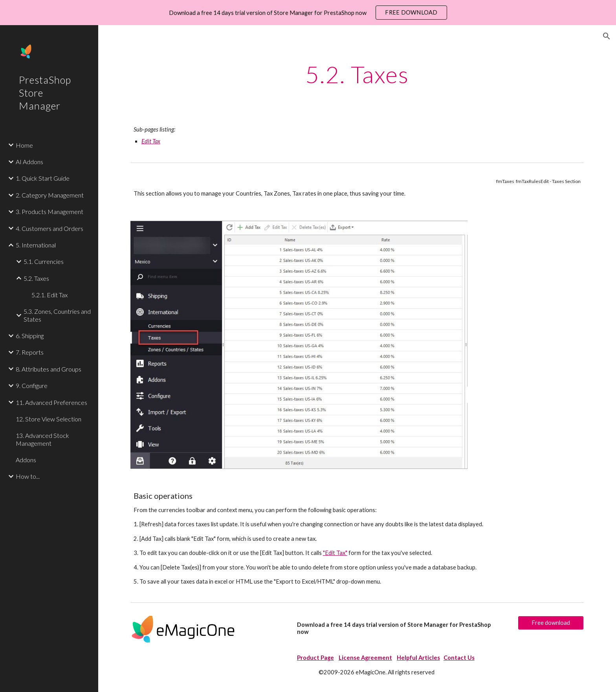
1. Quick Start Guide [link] (43, 178)
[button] (607, 36)
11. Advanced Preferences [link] (51, 402)
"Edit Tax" (335, 553)
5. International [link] (36, 245)
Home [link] (24, 145)
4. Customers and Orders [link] (49, 228)
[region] (308, 13)
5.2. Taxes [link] (36, 278)
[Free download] (551, 623)
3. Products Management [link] (49, 211)
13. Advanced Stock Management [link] (42, 439)
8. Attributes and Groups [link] (49, 369)
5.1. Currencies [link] (44, 261)
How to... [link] (28, 476)
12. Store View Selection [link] (49, 419)
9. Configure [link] (32, 385)
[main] (357, 74)
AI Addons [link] (29, 162)
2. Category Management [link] (50, 195)
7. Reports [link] (30, 352)
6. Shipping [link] (30, 336)
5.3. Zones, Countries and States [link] (57, 315)
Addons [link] (26, 460)
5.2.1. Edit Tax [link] (49, 295)
